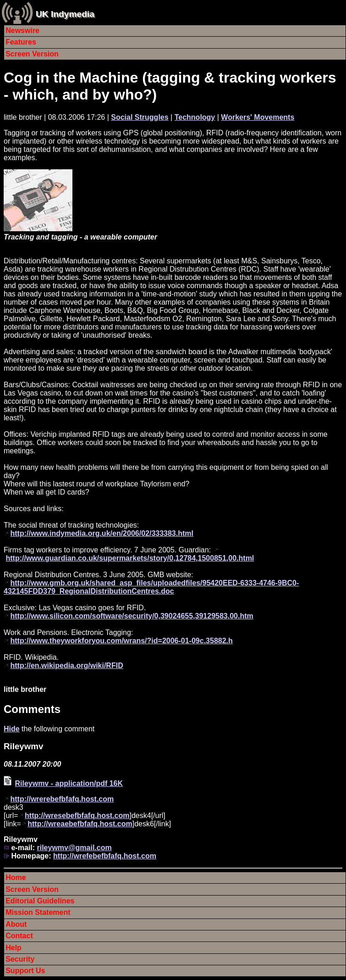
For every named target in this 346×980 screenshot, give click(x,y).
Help (14, 948)
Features (21, 42)
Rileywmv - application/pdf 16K (69, 783)
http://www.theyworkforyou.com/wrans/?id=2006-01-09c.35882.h (121, 641)
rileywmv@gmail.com (74, 848)
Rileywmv (23, 746)
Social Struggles (140, 117)
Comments (32, 709)
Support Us (25, 971)
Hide (12, 729)
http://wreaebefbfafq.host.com (80, 824)
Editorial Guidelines (40, 901)
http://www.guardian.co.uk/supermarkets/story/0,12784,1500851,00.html (130, 558)
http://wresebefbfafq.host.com (77, 816)
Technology (195, 117)
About (16, 924)
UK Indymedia (65, 14)
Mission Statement (38, 912)
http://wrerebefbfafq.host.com (62, 799)
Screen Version (32, 54)
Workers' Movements (258, 117)
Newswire (22, 31)
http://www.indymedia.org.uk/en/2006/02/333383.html (102, 533)
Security (20, 959)
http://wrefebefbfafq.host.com (105, 856)
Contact (19, 936)
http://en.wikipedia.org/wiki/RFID (66, 665)
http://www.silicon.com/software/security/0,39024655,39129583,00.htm (132, 616)
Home (16, 877)
